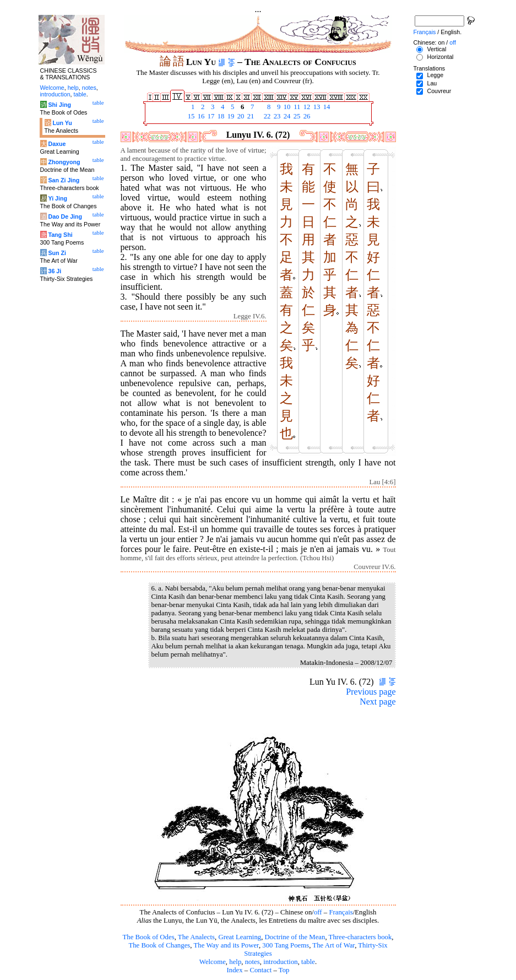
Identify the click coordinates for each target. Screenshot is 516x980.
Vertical (436, 49)
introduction (281, 962)
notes (252, 962)
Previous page (371, 692)
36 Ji (55, 271)
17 (210, 116)
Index (234, 970)
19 (230, 116)
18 (220, 116)
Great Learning (240, 937)
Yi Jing (58, 198)
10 (286, 107)
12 (306, 107)
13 (316, 107)
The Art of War (333, 945)
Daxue (57, 144)
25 (296, 116)
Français (341, 912)
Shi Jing (59, 105)
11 (296, 107)
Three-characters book (360, 937)
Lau (432, 83)
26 (306, 116)
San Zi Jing (64, 180)
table (308, 962)
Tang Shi (60, 235)
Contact (260, 970)
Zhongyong (64, 162)
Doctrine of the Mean (295, 937)
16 (200, 116)
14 (326, 107)
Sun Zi (57, 253)
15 (191, 116)
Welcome (213, 962)
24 (286, 116)
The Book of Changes (159, 945)
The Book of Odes (148, 937)
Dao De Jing (65, 216)
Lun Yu (62, 123)
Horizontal (440, 57)
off (318, 912)
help (235, 962)
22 (267, 116)
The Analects (196, 937)
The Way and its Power (226, 945)
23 (276, 116)
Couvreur (439, 91)
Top (284, 970)
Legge (435, 75)
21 (250, 116)
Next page (378, 702)
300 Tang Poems (286, 945)
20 (240, 116)
